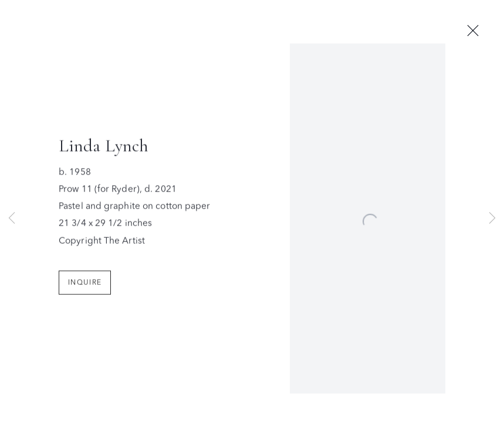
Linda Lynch (104, 148)
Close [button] (473, 31)
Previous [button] (12, 219)
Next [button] (492, 219)
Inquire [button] (85, 284)
